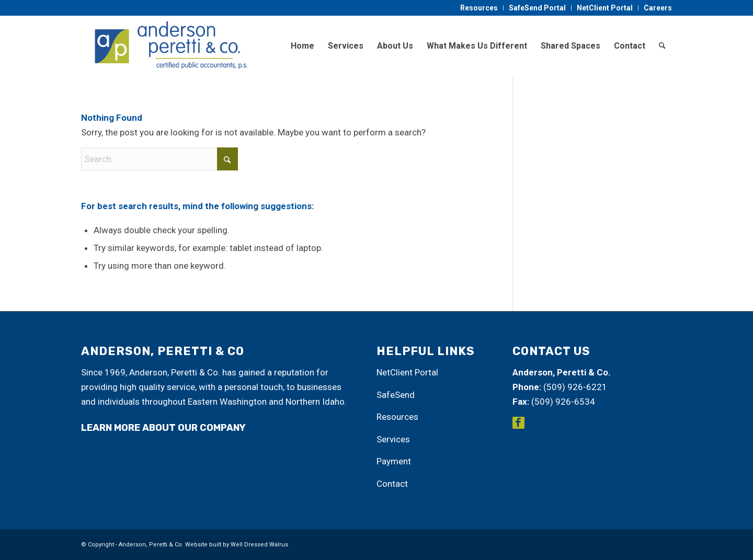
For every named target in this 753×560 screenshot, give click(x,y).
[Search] (662, 46)
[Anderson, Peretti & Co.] (169, 46)
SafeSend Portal (537, 8)
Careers (658, 8)
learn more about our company (163, 428)
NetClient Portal (605, 8)
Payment (394, 461)
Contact (392, 484)
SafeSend (396, 395)
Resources (479, 8)
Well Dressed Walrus (259, 545)
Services (393, 439)
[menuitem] (479, 8)
